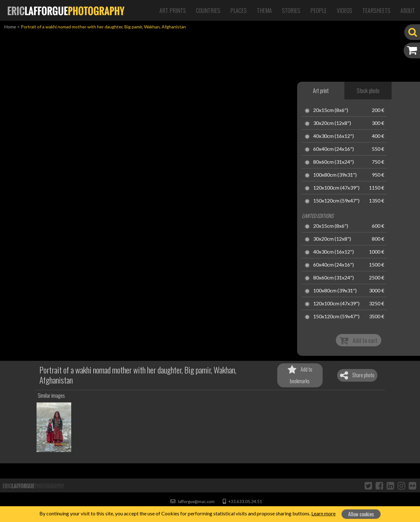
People (319, 10)
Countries (208, 10)
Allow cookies (361, 514)
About (408, 10)
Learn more (323, 513)
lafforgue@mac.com (193, 501)
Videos (345, 10)
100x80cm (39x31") (335, 175)
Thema (264, 10)
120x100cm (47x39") (336, 188)
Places (239, 10)
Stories (291, 10)
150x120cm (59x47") (336, 201)
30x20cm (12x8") (332, 123)
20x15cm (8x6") (331, 110)
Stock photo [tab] (368, 91)
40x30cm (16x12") (334, 136)
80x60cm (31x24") (334, 162)
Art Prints (173, 10)
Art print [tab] (321, 91)
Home (10, 27)
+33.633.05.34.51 (242, 501)
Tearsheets (376, 10)
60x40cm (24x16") (334, 149)
